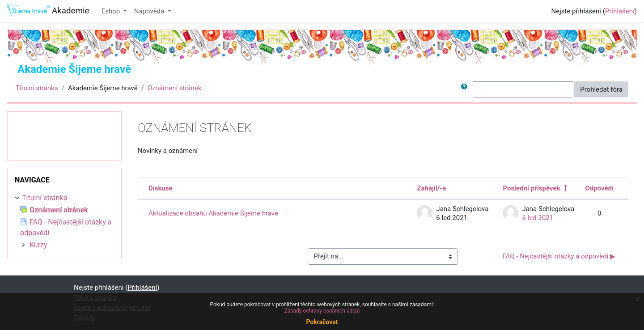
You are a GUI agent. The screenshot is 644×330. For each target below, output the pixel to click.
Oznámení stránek (174, 88)
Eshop (112, 11)
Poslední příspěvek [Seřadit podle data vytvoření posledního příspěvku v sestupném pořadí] (531, 188)
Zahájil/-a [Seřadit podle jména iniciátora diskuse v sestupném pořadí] (431, 188)
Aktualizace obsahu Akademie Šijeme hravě (213, 213)
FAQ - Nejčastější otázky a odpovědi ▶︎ (559, 256)
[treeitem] (64, 198)
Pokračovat (322, 322)
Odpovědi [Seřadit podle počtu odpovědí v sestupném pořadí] (599, 188)
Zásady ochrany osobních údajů (322, 311)
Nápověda (150, 11)
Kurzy (38, 245)
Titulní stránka (37, 88)
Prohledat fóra (601, 89)
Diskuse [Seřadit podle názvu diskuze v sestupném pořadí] (161, 188)
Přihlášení (620, 11)
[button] (466, 90)
